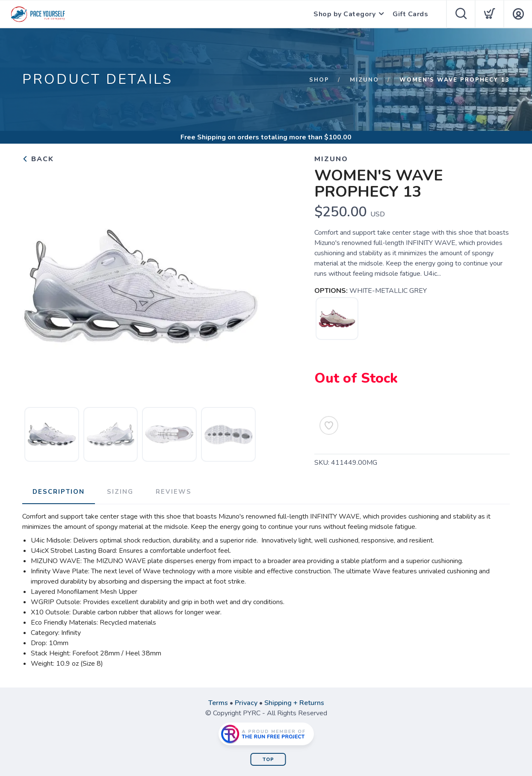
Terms (218, 703)
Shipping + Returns (294, 703)
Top (268, 760)
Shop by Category (344, 14)
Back (38, 159)
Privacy (246, 703)
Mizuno (364, 80)
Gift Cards (410, 14)
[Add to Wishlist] (329, 425)
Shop (319, 80)
